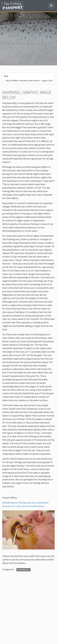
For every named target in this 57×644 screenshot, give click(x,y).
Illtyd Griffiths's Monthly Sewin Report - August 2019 (29, 81)
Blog (6, 76)
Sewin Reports (23, 570)
